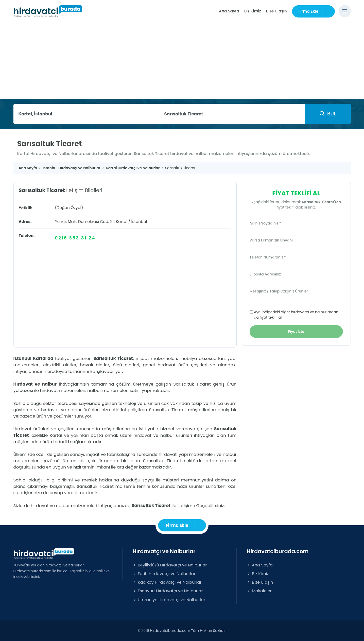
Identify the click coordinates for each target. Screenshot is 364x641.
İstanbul (139, 222)
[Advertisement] (182, 61)
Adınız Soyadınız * (265, 223)
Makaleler (259, 591)
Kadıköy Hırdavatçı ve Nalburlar (167, 582)
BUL (328, 114)
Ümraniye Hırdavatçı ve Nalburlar (169, 600)
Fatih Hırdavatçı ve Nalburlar (164, 574)
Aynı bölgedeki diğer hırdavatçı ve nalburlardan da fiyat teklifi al (296, 315)
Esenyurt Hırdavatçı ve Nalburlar (168, 591)
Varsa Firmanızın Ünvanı (271, 240)
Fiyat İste (296, 332)
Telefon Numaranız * (268, 257)
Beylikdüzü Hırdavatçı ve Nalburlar (170, 565)
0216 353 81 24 (75, 238)
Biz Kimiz (252, 11)
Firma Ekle (313, 11)
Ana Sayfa (229, 11)
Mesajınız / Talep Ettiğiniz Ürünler (279, 291)
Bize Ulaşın (276, 11)
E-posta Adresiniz (265, 274)
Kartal (122, 222)
